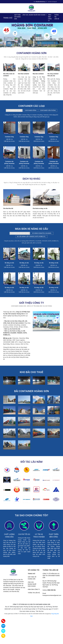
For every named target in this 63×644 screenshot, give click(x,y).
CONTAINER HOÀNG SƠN (32, 53)
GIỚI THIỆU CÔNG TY (31, 303)
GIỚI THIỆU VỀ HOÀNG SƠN (17, 17)
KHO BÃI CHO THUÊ (31, 372)
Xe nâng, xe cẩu (9, 263)
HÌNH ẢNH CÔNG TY (50, 18)
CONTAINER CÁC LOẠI (31, 106)
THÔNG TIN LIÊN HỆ (57, 17)
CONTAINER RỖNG (31, 110)
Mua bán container (38, 74)
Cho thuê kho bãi (8, 208)
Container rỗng (9, 137)
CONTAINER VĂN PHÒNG (48, 110)
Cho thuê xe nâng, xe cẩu (40, 208)
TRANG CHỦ (8, 18)
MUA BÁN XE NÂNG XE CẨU (31, 229)
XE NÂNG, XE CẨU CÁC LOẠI (20, 233)
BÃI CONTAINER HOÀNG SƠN (31, 391)
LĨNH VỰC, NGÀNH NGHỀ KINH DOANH (34, 15)
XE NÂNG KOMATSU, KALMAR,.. (42, 233)
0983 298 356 (52, 590)
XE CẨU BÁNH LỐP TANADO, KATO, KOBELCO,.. (32, 237)
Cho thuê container (24, 74)
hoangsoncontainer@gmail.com (52, 595)
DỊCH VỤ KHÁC (31, 179)
